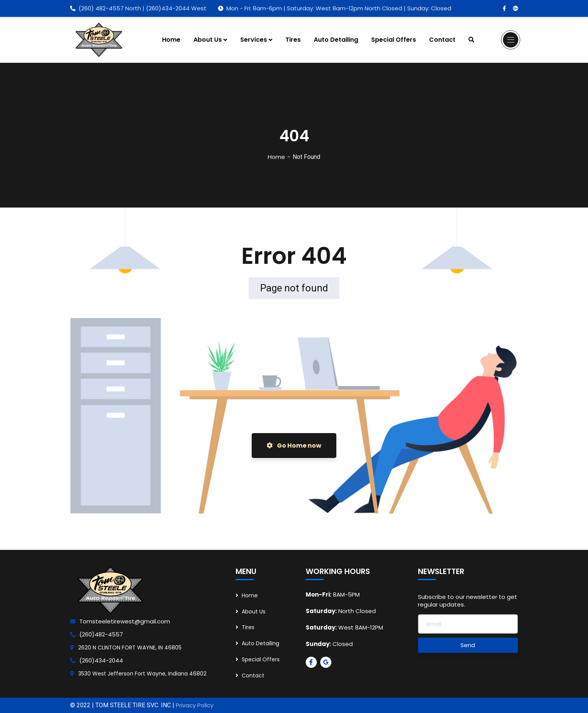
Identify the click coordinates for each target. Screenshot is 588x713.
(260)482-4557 (101, 634)
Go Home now (294, 446)
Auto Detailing (260, 643)
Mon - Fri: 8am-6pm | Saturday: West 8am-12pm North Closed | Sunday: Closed (335, 8)
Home (276, 157)
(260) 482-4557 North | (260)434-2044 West (138, 8)
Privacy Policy (195, 705)
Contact (253, 675)
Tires (248, 627)
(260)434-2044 (101, 660)
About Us (254, 612)
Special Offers (261, 659)
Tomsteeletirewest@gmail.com (125, 621)
